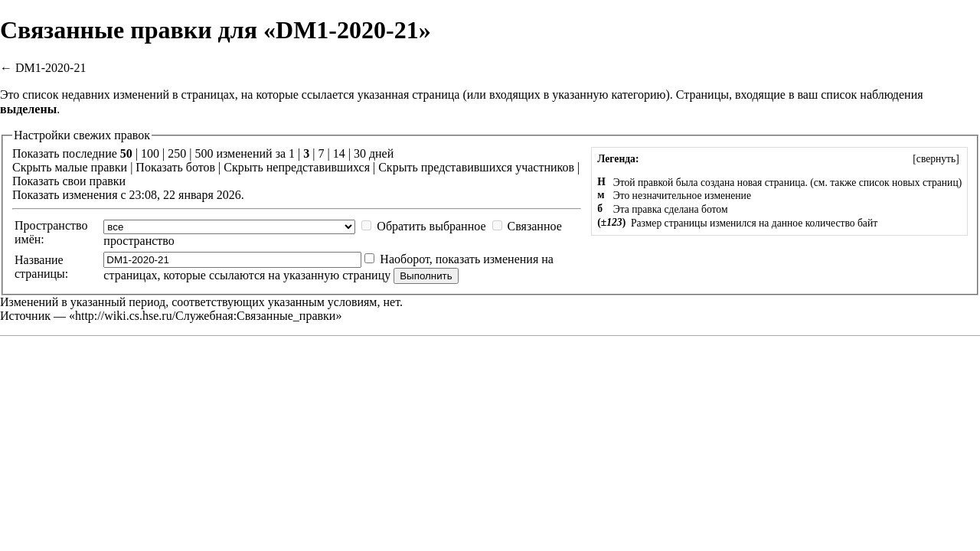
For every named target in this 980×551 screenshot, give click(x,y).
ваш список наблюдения (860, 95)
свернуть (936, 159)
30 (360, 153)
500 (204, 153)
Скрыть (32, 167)
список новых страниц (909, 183)
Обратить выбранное (431, 226)
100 (150, 153)
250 (177, 153)
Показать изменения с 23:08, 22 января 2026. (128, 195)
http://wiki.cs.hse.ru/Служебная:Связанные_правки (205, 316)
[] (936, 159)
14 (339, 153)
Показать (159, 167)
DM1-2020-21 (51, 68)
